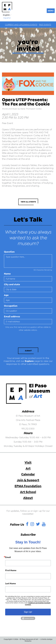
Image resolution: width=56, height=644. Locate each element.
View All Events (28, 202)
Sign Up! (28, 612)
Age (6, 295)
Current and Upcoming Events (21, 25)
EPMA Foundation (28, 486)
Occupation (11, 306)
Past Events (45, 25)
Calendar (28, 474)
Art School (28, 492)
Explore (29, 361)
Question (9, 252)
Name (7, 274)
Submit (28, 351)
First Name (11, 570)
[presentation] (22, 340)
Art (28, 468)
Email (8, 557)
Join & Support (28, 480)
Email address (12, 317)
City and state (12, 284)
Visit (28, 462)
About (28, 498)
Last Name (10, 584)
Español (7, 18)
